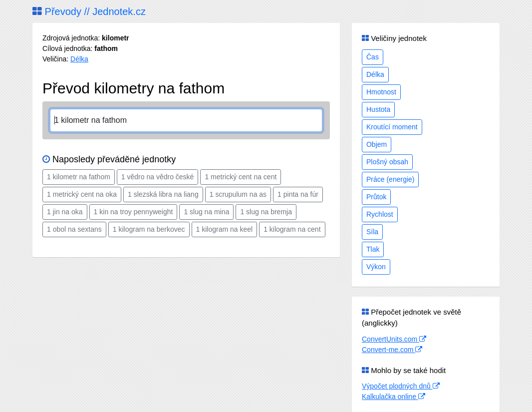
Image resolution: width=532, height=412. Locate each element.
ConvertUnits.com (394, 339)
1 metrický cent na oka (82, 194)
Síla (372, 232)
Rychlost (380, 214)
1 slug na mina (206, 212)
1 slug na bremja (266, 212)
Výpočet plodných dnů (401, 386)
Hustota (378, 109)
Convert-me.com (392, 350)
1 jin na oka (65, 212)
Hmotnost (381, 92)
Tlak (373, 249)
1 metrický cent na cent (241, 177)
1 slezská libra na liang (163, 194)
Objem (377, 144)
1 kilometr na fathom (79, 177)
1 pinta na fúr (298, 194)
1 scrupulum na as (238, 194)
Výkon (376, 267)
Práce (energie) (391, 179)
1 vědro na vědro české (158, 177)
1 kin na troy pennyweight (133, 212)
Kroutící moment (392, 127)
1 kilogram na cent (292, 229)
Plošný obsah (387, 162)
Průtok (376, 197)
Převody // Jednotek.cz (89, 11)
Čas (373, 57)
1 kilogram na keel (225, 229)
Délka (79, 59)
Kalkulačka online (394, 397)
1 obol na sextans (74, 229)
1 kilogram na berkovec (149, 229)
